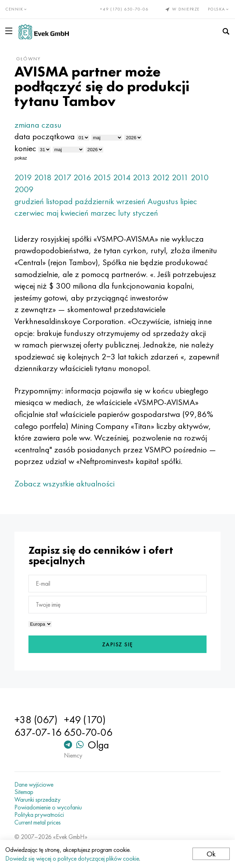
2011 (180, 177)
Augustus (163, 201)
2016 (82, 177)
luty (124, 213)
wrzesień (131, 201)
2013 (142, 177)
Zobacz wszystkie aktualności (64, 483)
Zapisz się (118, 644)
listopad (59, 201)
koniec (25, 148)
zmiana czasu (38, 125)
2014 (122, 177)
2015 (102, 177)
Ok (211, 854)
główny (28, 59)
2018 (43, 177)
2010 (200, 177)
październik (94, 201)
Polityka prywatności (39, 815)
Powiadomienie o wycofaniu (48, 807)
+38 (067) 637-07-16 (38, 726)
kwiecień (74, 213)
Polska (219, 9)
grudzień (29, 201)
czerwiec (29, 213)
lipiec (189, 201)
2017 (63, 177)
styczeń (145, 213)
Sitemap (24, 792)
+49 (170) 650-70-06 (124, 9)
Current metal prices (38, 822)
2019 (23, 177)
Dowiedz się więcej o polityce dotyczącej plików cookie (72, 858)
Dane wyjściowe (34, 785)
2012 (161, 177)
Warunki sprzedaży (37, 800)
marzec (103, 213)
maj (52, 213)
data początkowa (45, 136)
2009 (24, 189)
